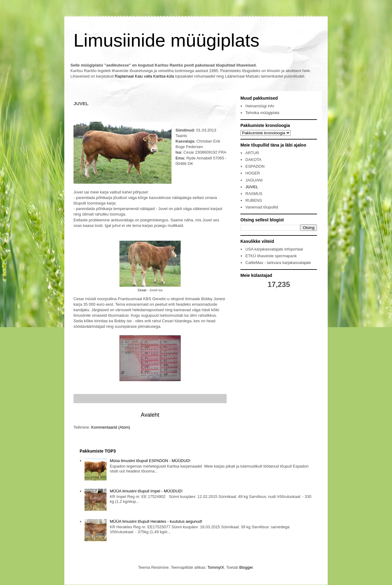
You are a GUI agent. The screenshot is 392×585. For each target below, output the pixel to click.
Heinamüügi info (260, 106)
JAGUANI (254, 180)
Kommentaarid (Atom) (111, 427)
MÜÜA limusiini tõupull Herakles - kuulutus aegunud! (156, 521)
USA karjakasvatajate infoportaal (274, 249)
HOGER (253, 173)
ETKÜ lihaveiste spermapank (271, 256)
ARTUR (252, 153)
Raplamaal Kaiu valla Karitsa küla (145, 76)
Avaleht (150, 415)
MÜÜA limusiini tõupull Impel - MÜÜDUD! (146, 491)
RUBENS (254, 200)
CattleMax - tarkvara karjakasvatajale (278, 263)
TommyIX (216, 567)
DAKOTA (253, 160)
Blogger (246, 567)
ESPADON (255, 166)
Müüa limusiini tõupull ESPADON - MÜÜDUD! (150, 461)
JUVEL (252, 187)
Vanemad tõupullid (262, 207)
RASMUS (254, 194)
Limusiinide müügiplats (166, 40)
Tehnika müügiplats (262, 113)
